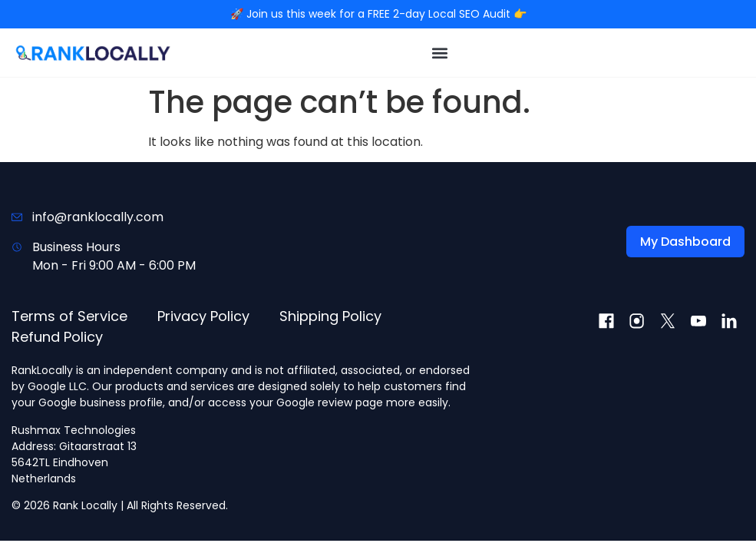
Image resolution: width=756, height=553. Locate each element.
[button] (440, 53)
